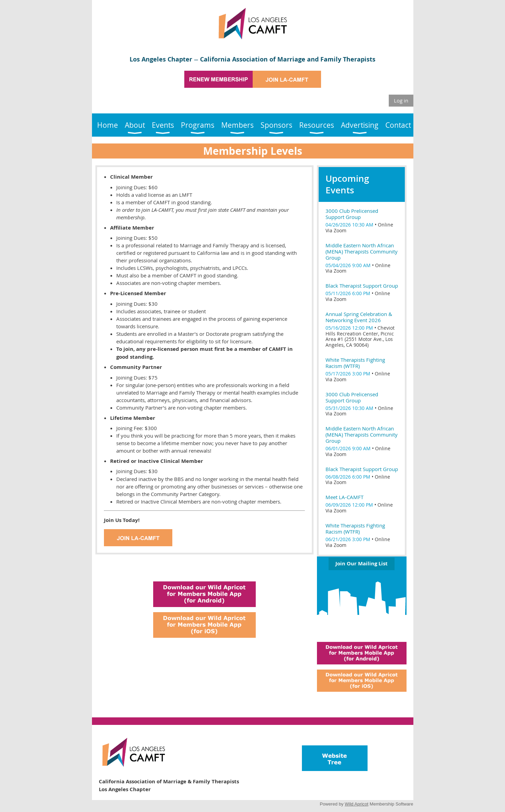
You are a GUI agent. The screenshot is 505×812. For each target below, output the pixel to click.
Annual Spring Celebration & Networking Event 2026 (359, 317)
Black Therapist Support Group (362, 286)
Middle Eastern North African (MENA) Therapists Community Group (362, 251)
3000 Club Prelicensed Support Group (352, 214)
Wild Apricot (356, 804)
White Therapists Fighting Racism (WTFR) (355, 363)
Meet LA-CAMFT (344, 497)
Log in (401, 100)
